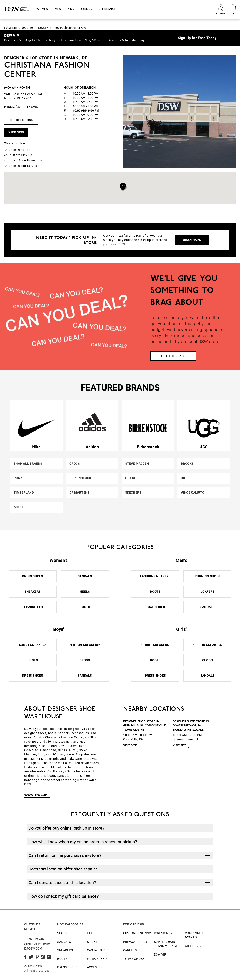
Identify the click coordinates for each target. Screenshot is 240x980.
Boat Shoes (155, 607)
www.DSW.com (36, 795)
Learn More (192, 240)
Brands (86, 9)
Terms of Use (134, 959)
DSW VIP (160, 954)
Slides (92, 942)
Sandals (85, 576)
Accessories (97, 967)
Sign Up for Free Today (197, 38)
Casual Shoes (98, 950)
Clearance (107, 9)
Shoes (62, 933)
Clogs (85, 660)
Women (42, 9)
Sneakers (32, 592)
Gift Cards (194, 946)
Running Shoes (207, 576)
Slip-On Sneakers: (85, 645)
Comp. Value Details (195, 935)
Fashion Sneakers (155, 576)
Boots (85, 607)
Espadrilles (33, 607)
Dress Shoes (33, 576)
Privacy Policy (135, 942)
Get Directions (21, 120)
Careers (130, 950)
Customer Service (138, 933)
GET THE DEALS (173, 356)
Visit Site (130, 745)
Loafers (207, 592)
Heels (85, 592)
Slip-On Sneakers (207, 645)
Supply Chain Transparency (166, 944)
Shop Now (16, 132)
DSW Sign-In (163, 933)
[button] (123, 187)
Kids (71, 9)
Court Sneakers (33, 645)
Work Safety (97, 959)
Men (58, 9)
